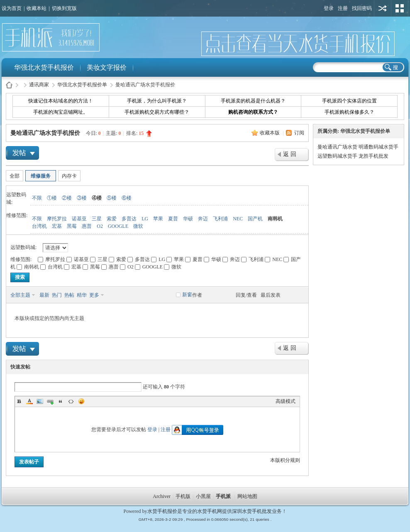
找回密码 (362, 8)
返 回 (290, 154)
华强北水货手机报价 (44, 67)
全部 (15, 176)
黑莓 (72, 226)
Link (50, 401)
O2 (100, 226)
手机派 (223, 496)
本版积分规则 (285, 460)
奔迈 (203, 219)
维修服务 (41, 176)
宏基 (57, 226)
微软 (138, 226)
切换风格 (400, 8)
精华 (82, 295)
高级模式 (286, 401)
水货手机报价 (162, 511)
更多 (94, 295)
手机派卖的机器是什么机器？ (253, 101)
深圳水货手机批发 (252, 511)
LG (145, 219)
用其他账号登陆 (383, 8)
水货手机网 (210, 511)
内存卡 (69, 176)
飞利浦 (220, 219)
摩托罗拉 (57, 219)
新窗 (187, 295)
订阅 (299, 133)
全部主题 (20, 295)
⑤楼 (112, 198)
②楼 (67, 198)
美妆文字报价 (107, 67)
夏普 (173, 219)
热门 (57, 295)
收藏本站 (37, 8)
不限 (37, 198)
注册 (343, 8)
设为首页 (12, 8)
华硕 (188, 219)
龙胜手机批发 (373, 156)
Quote (61, 401)
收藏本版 (270, 133)
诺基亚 (79, 219)
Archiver (162, 496)
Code (71, 401)
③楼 (82, 198)
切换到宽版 (64, 8)
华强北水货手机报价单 (82, 85)
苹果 (158, 219)
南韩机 (275, 219)
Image (40, 401)
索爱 (112, 219)
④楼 (97, 198)
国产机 (255, 219)
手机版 (183, 496)
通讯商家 (39, 85)
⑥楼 (127, 198)
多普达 (129, 219)
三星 (97, 219)
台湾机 (39, 226)
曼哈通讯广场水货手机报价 (45, 133)
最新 (44, 295)
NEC (238, 219)
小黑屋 (203, 496)
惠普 (87, 226)
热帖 (69, 295)
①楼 (52, 198)
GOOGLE (118, 226)
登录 (329, 8)
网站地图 (247, 496)
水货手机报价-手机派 (9, 85)
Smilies (81, 401)
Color (29, 401)
